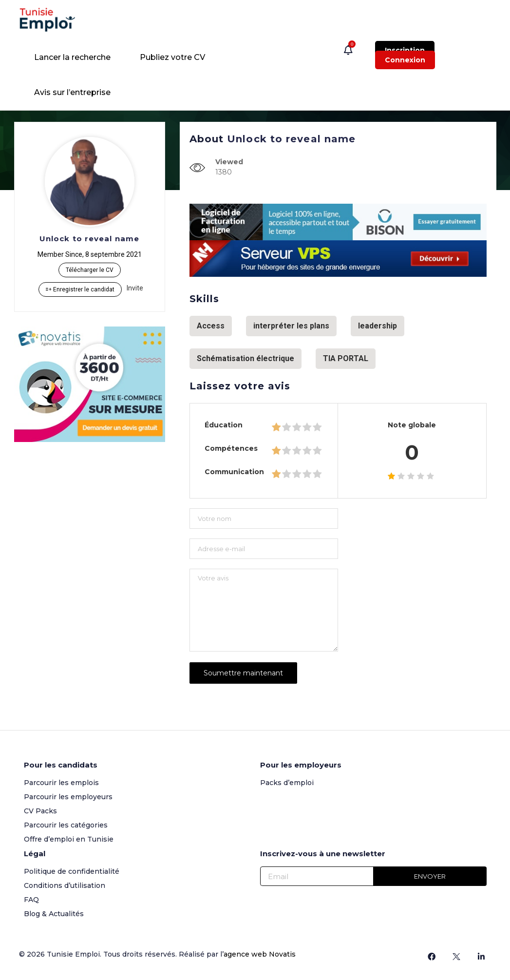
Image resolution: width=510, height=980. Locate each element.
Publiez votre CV (172, 57)
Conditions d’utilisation (65, 884)
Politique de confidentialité (72, 870)
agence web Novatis (260, 953)
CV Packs (40, 810)
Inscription (405, 50)
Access (211, 326)
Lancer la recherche (72, 57)
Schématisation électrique (246, 358)
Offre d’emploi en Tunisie (69, 838)
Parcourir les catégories (66, 824)
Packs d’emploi (287, 782)
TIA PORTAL (346, 358)
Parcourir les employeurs (68, 796)
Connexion (405, 60)
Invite (135, 288)
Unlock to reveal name (89, 239)
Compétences (231, 448)
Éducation (224, 425)
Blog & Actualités (54, 913)
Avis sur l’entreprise (72, 92)
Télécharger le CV (90, 270)
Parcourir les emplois (61, 782)
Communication (234, 472)
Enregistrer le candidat (80, 289)
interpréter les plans (291, 326)
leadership (378, 326)
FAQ (31, 899)
